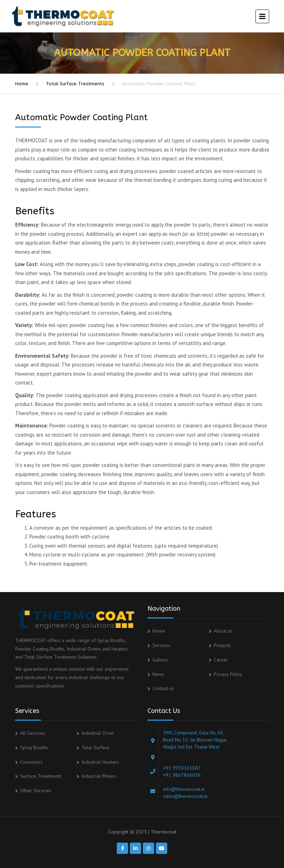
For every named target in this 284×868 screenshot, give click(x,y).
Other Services (36, 790)
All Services (33, 733)
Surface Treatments (41, 776)
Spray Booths (34, 747)
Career (221, 660)
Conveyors (31, 762)
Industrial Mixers (99, 776)
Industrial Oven (98, 733)
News (158, 674)
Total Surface (96, 747)
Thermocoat (164, 832)
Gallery (160, 660)
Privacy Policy (228, 674)
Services (161, 645)
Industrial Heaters (100, 762)
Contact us (163, 688)
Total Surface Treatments (75, 84)
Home (22, 84)
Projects (222, 645)
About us (223, 631)
